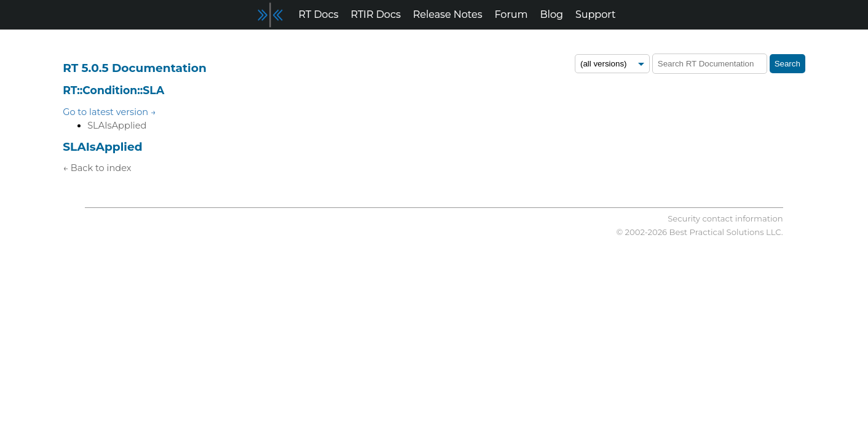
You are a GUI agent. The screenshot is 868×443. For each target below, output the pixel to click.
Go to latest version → (109, 112)
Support (595, 14)
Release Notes (448, 14)
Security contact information (725, 218)
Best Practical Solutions (717, 232)
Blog (552, 14)
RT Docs (319, 14)
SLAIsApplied (117, 126)
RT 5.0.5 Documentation (135, 68)
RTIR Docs (375, 14)
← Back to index (97, 168)
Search (787, 64)
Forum (511, 14)
